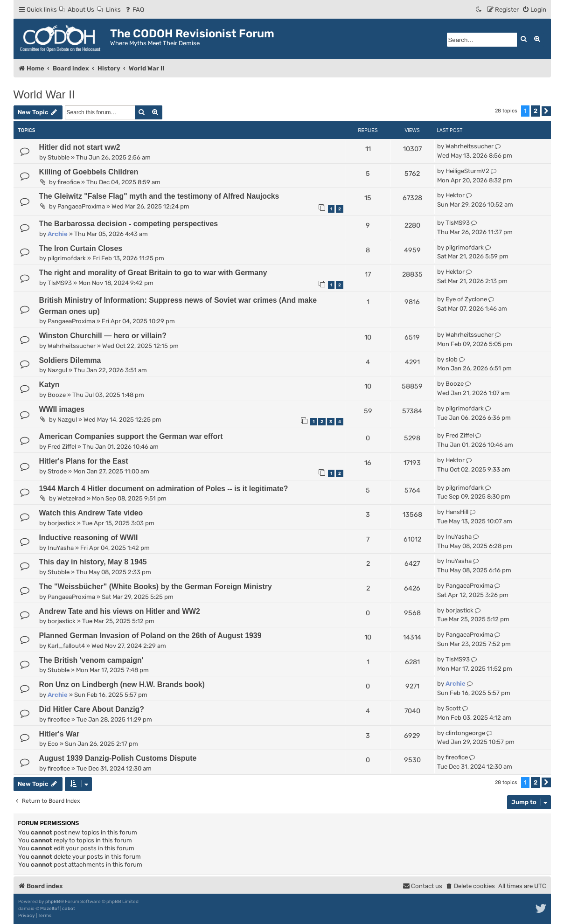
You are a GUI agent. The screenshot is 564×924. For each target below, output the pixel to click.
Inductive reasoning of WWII (89, 538)
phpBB (53, 902)
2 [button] (536, 111)
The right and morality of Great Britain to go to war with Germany (153, 273)
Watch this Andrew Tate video (91, 513)
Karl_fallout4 (66, 646)
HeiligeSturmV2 (467, 171)
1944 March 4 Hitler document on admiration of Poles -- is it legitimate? (164, 489)
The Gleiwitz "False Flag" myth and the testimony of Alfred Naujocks (159, 196)
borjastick (62, 523)
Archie (58, 234)
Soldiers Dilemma (70, 360)
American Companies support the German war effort (131, 436)
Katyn (49, 385)
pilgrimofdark (67, 258)
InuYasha (61, 548)
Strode (57, 471)
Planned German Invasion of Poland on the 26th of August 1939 (150, 636)
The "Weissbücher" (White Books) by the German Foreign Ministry (156, 587)
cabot (69, 909)
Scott (453, 708)
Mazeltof (50, 909)
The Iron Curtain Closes (81, 248)
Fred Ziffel (62, 447)
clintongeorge (465, 733)
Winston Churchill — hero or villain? (103, 336)
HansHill (457, 512)
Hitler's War (59, 734)
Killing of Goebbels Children (89, 172)
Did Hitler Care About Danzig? (92, 709)
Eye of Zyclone (466, 299)
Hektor (455, 195)
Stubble (59, 157)
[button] (546, 111)
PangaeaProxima (81, 206)
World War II (44, 94)
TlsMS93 (458, 223)
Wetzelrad (71, 498)
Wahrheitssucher (470, 146)
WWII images (62, 409)
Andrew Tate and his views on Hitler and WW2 (120, 611)
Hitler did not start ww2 (80, 147)
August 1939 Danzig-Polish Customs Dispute (118, 758)
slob (452, 359)
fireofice (69, 182)
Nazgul (57, 370)
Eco (53, 744)
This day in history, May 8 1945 (93, 562)
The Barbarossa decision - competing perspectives (129, 224)
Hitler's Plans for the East (84, 461)
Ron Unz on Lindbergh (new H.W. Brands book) (122, 684)
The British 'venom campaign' (91, 660)
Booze (57, 395)
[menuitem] (77, 10)
